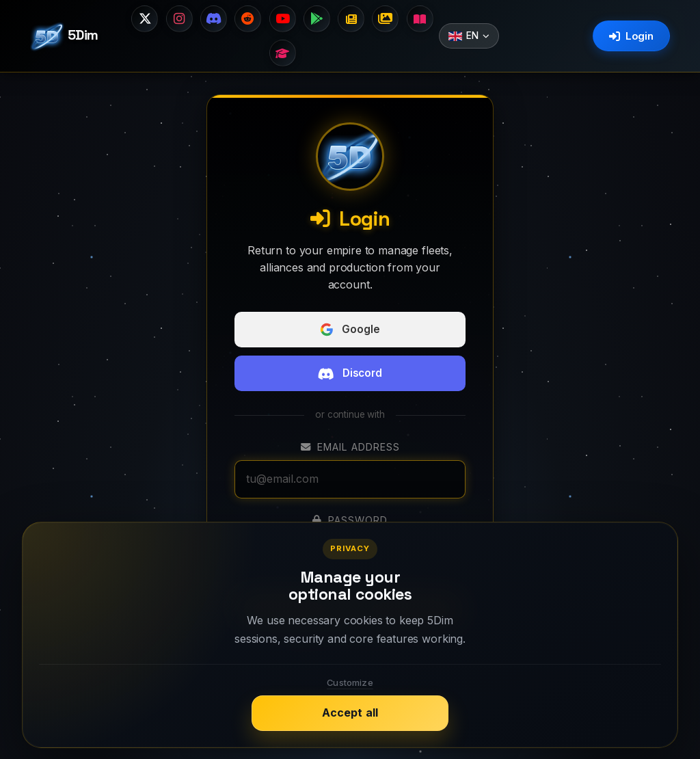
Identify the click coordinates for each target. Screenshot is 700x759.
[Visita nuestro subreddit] (247, 19)
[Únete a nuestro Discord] (213, 19)
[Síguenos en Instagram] (177, 19)
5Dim (64, 37)
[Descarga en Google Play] (317, 19)
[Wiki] (422, 19)
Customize (350, 682)
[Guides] (282, 54)
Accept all (350, 713)
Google (350, 331)
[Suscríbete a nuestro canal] (282, 19)
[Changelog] (352, 19)
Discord (350, 375)
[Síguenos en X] (142, 19)
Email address (350, 448)
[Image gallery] (388, 19)
